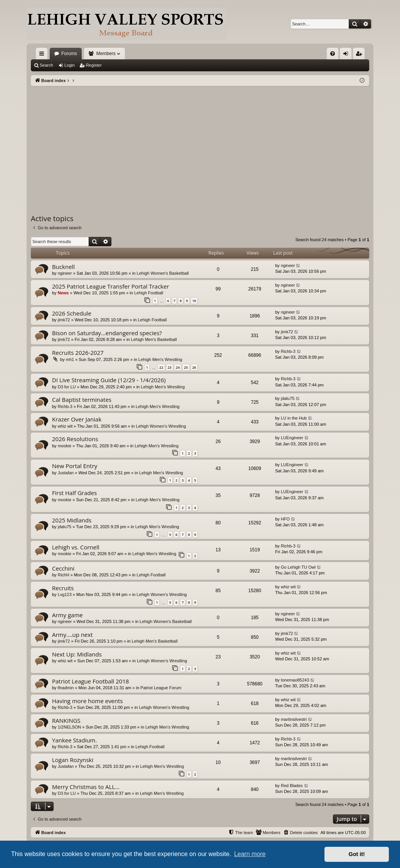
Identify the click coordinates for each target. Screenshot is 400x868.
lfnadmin (66, 688)
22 (161, 367)
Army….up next (72, 635)
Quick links (43, 55)
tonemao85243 (295, 680)
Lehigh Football (149, 293)
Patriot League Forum (161, 688)
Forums (69, 54)
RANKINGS (66, 720)
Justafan (66, 473)
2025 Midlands (72, 520)
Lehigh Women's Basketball (163, 273)
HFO (285, 519)
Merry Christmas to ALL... (86, 787)
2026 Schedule (72, 313)
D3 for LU (67, 387)
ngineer (65, 273)
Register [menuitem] (361, 55)
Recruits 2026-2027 (78, 353)
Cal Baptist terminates (82, 400)
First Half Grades (74, 493)
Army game (67, 615)
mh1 (70, 359)
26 (194, 367)
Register (94, 65)
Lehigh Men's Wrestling (160, 359)
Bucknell (63, 267)
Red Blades (292, 786)
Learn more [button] (250, 854)
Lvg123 (65, 594)
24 (178, 367)
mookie (65, 446)
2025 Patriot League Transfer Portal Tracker (111, 286)
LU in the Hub (294, 418)
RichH (64, 575)
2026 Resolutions (75, 439)
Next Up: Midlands (77, 654)
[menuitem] (333, 54)
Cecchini (63, 568)
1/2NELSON (70, 727)
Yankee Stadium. (74, 740)
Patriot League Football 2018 (91, 681)
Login (70, 65)
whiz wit (65, 426)
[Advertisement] (200, 144)
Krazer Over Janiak (77, 419)
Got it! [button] (357, 854)
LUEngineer (292, 438)
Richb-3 (288, 351)
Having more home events (87, 701)
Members (106, 54)
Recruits (63, 588)
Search (46, 65)
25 (186, 367)
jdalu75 (288, 398)
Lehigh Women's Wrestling (161, 426)
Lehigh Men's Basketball (154, 339)
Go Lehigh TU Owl (298, 567)
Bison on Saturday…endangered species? (107, 333)
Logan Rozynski (73, 760)
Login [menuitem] (347, 55)
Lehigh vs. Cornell (76, 547)
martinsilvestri (294, 719)
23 (170, 367)
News (63, 293)
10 (194, 301)
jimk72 (64, 320)
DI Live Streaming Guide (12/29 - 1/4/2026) (109, 380)
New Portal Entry (75, 466)
